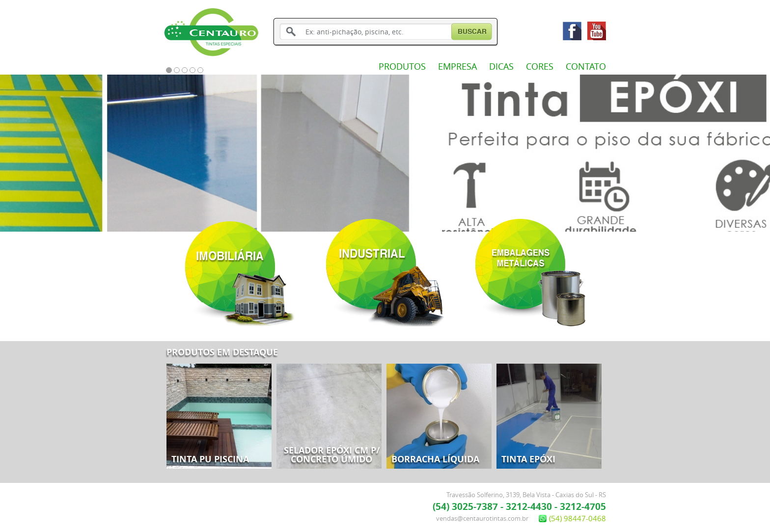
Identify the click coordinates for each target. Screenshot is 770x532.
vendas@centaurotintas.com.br (482, 518)
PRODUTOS (402, 66)
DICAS (501, 66)
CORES (540, 66)
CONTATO (586, 66)
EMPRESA (457, 66)
